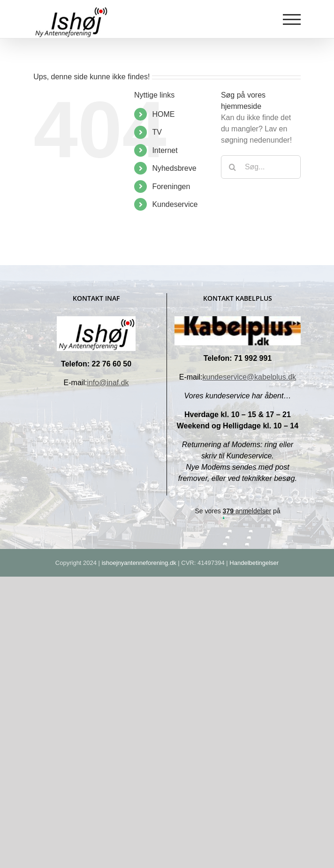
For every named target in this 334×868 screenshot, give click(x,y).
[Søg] (233, 167)
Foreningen (171, 187)
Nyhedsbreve (174, 168)
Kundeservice (175, 204)
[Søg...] (261, 167)
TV (157, 132)
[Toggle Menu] (292, 19)
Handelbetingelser (254, 563)
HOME (163, 114)
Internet (165, 150)
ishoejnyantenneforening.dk (139, 563)
